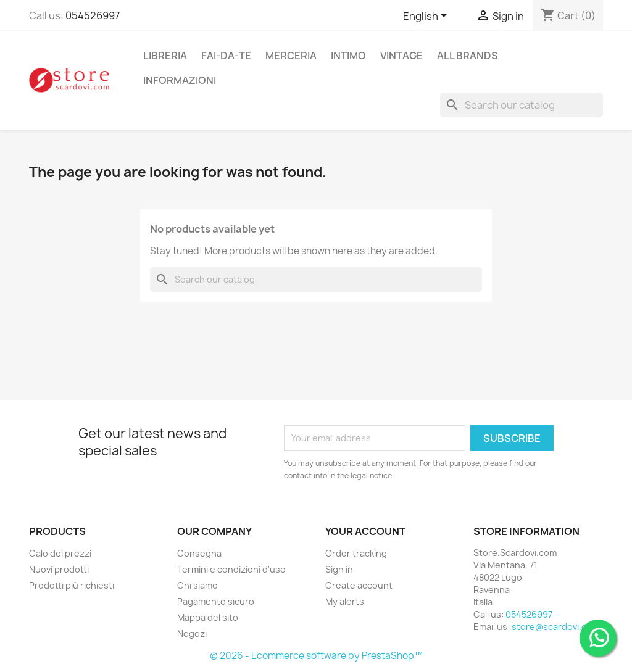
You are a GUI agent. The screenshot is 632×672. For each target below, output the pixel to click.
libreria (165, 56)
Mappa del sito (208, 617)
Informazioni (180, 80)
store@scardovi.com (555, 627)
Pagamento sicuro (216, 601)
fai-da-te (226, 56)
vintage (401, 56)
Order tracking (356, 553)
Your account (365, 531)
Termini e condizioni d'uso (231, 569)
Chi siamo (197, 585)
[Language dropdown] (427, 17)
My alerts (345, 601)
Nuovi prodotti (59, 569)
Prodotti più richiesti (72, 585)
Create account (359, 585)
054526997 (93, 15)
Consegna (199, 553)
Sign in (339, 569)
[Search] (522, 105)
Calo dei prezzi (60, 553)
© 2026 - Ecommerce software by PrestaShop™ (316, 656)
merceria (291, 56)
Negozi (192, 633)
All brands (468, 56)
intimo (348, 56)
